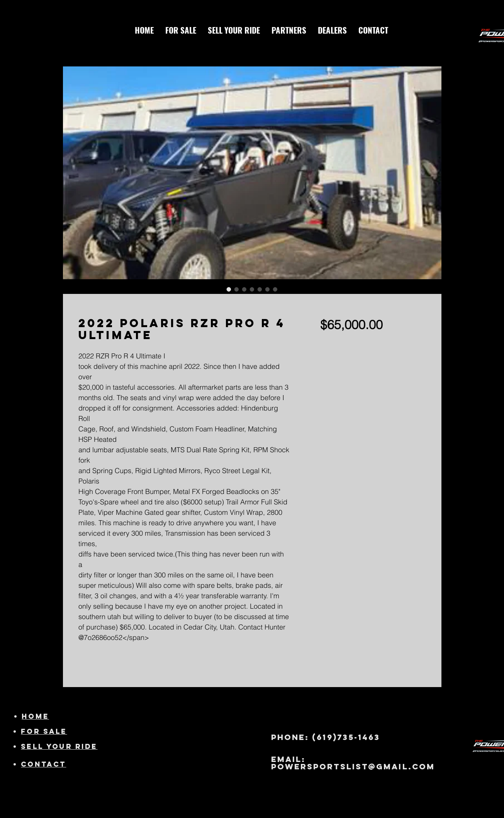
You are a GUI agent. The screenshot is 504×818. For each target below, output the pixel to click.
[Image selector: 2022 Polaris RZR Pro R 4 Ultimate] (229, 289)
